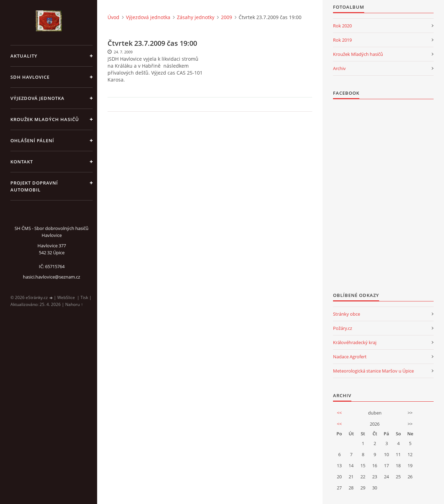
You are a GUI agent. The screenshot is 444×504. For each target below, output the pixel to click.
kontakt (22, 162)
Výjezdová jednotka (37, 98)
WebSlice (66, 297)
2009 (227, 17)
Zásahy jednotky (196, 17)
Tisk (84, 297)
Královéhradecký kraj (355, 342)
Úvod (113, 17)
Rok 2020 (342, 26)
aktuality (24, 56)
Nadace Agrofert (350, 357)
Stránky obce (347, 314)
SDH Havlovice (30, 77)
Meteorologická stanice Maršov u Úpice (373, 371)
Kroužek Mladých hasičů (358, 54)
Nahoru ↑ (74, 304)
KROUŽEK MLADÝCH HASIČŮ (45, 119)
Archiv (339, 68)
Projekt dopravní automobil (34, 186)
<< (339, 413)
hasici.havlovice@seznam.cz (52, 277)
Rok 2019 (342, 40)
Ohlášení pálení (32, 140)
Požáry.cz (343, 328)
